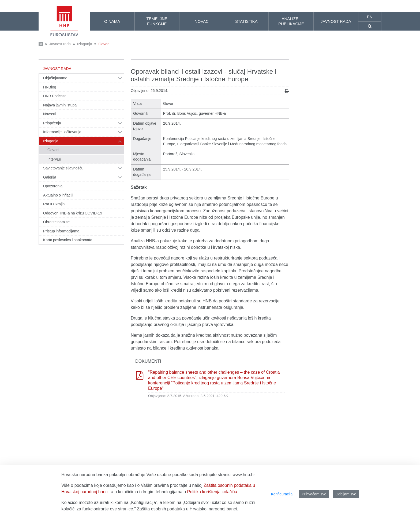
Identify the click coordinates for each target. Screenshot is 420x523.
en (370, 17)
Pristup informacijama (61, 231)
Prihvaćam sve (314, 494)
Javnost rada (60, 44)
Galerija (50, 177)
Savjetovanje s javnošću (63, 168)
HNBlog (50, 87)
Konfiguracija (282, 494)
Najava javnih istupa (60, 105)
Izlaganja (85, 44)
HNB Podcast (54, 96)
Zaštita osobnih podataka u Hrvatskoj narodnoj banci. (187, 509)
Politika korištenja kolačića (212, 492)
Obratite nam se (56, 222)
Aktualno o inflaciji (58, 195)
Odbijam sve (346, 494)
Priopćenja (52, 123)
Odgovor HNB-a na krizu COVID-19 (73, 213)
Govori (104, 44)
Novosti (49, 114)
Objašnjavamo (55, 78)
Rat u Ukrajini (54, 204)
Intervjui (54, 159)
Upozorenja (53, 186)
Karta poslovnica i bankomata (68, 240)
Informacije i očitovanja (62, 132)
